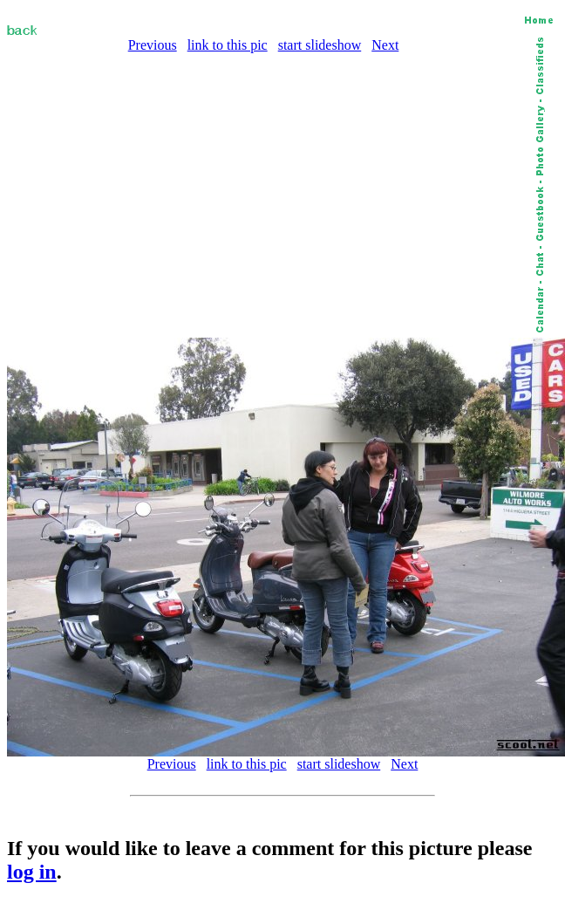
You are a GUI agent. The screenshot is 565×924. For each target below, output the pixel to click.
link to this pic (228, 45)
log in (32, 872)
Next (385, 45)
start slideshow (320, 45)
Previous (153, 45)
